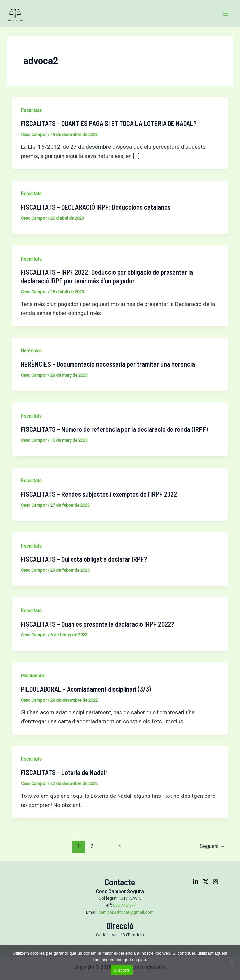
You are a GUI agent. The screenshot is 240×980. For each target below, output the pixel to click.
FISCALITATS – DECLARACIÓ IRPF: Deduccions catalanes (96, 207)
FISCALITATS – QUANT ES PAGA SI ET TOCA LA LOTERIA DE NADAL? (109, 123)
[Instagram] (216, 882)
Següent (213, 846)
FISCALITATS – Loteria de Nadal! (64, 772)
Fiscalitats (31, 110)
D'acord (121, 970)
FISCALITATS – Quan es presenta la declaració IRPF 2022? (98, 624)
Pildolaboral (33, 676)
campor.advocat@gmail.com (126, 912)
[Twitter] (206, 882)
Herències (31, 351)
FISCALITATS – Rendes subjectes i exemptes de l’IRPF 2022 (99, 494)
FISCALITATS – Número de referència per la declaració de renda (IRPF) (114, 429)
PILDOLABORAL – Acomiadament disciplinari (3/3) (86, 689)
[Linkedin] (196, 882)
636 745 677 (124, 905)
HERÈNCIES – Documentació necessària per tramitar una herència (108, 364)
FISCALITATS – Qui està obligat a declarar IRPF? (84, 559)
